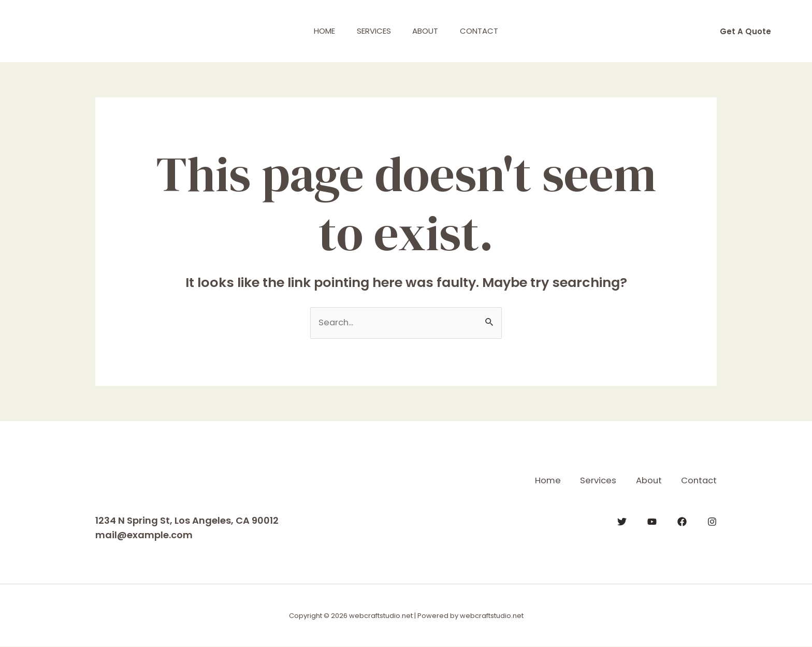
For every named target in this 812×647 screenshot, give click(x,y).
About (428, 31)
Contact (486, 31)
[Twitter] (622, 521)
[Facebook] (682, 521)
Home (318, 31)
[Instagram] (712, 521)
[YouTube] (652, 521)
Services (372, 31)
